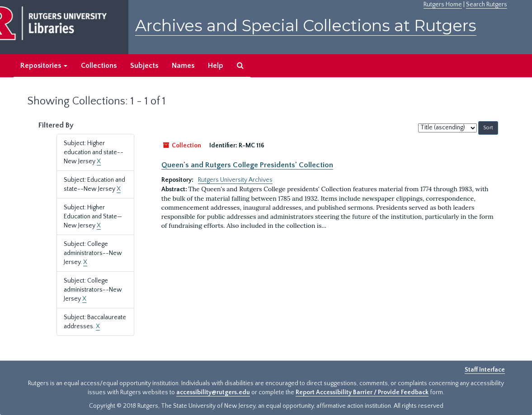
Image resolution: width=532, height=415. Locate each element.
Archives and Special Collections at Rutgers (306, 26)
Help (216, 66)
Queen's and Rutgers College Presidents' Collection (247, 165)
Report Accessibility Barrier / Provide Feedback (362, 392)
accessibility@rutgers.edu (213, 392)
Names (183, 66)
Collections (99, 66)
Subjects (144, 66)
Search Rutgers (487, 5)
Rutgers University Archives (235, 180)
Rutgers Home (443, 5)
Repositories (44, 66)
